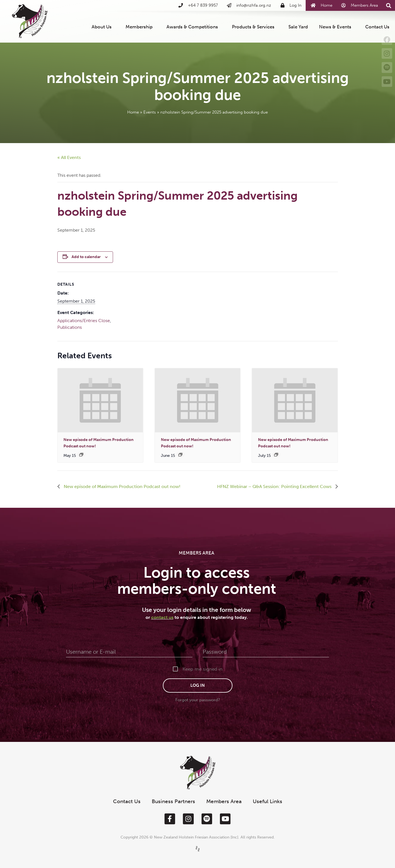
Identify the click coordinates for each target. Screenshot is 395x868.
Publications (70, 327)
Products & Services (255, 27)
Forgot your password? (198, 700)
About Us (103, 27)
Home (133, 112)
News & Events (337, 27)
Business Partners (173, 801)
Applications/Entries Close (84, 321)
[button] (388, 6)
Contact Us (377, 27)
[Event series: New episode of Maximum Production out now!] (81, 455)
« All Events (69, 157)
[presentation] (100, 400)
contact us (162, 617)
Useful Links (268, 801)
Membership (140, 27)
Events (150, 112)
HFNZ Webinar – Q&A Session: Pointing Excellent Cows (275, 486)
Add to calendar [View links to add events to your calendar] (86, 257)
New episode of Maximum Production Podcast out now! (122, 486)
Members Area (224, 801)
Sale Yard (298, 27)
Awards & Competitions (194, 27)
